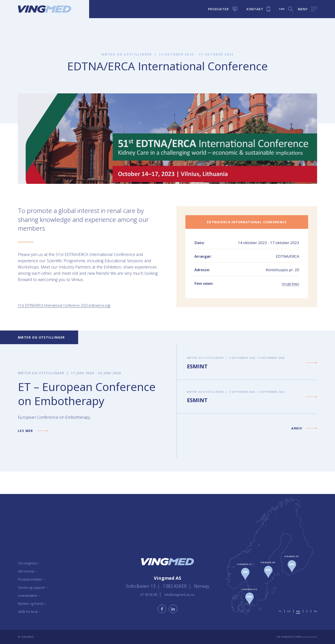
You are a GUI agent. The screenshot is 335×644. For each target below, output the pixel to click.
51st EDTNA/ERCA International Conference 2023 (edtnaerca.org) (77, 305)
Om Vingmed (31, 563)
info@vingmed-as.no (183, 591)
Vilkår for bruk (32, 611)
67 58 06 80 (144, 591)
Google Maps (287, 283)
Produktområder (35, 579)
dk (287, 611)
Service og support (37, 587)
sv (277, 611)
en (315, 611)
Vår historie (30, 571)
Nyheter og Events (36, 603)
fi (306, 611)
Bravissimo (308, 637)
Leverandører (32, 595)
